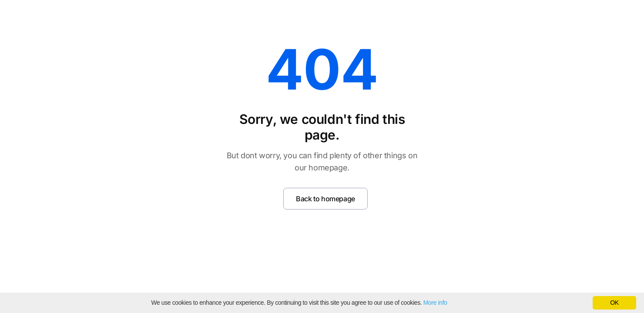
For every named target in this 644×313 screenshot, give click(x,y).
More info (435, 303)
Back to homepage (325, 199)
